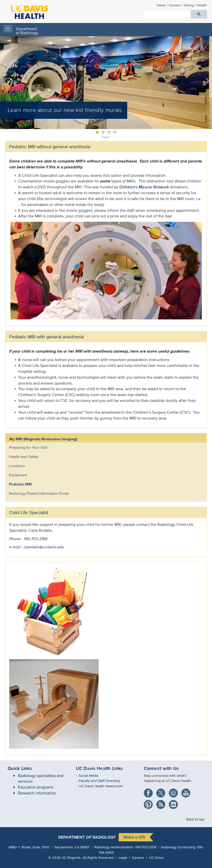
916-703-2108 (146, 847)
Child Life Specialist (29, 512)
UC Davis (156, 857)
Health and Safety (24, 456)
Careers (175, 5)
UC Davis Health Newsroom (104, 786)
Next (205, 81)
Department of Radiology (27, 31)
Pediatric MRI (20, 484)
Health (202, 5)
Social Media (92, 775)
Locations (17, 466)
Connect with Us (161, 768)
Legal (123, 857)
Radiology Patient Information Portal (39, 493)
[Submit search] (199, 14)
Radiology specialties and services (41, 779)
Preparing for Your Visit (28, 447)
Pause (106, 137)
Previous (7, 81)
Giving (189, 5)
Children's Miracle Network (144, 187)
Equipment (18, 475)
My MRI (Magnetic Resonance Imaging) (43, 439)
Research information (37, 793)
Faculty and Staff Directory (103, 780)
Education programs (36, 787)
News (161, 5)
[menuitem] (102, 447)
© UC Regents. (65, 857)
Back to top (195, 819)
